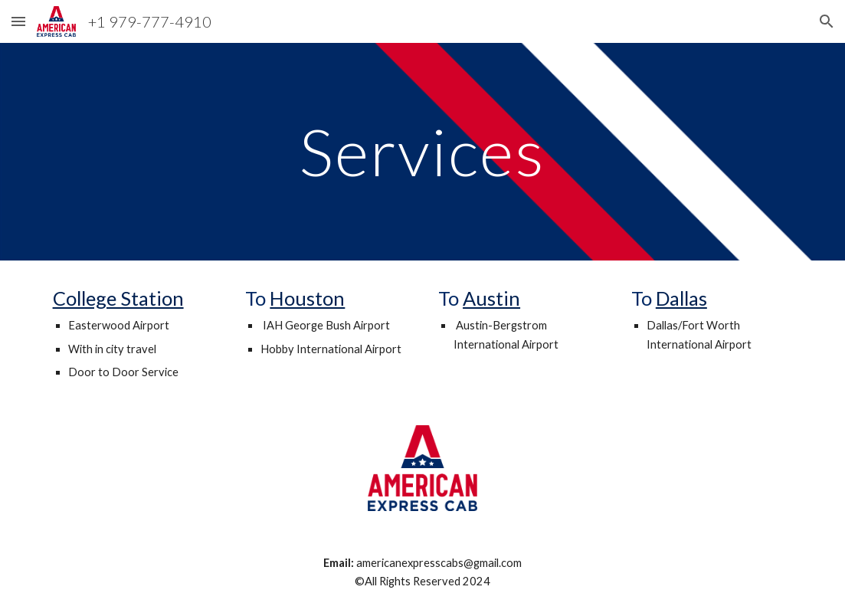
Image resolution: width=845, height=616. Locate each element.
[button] (18, 21)
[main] (422, 151)
